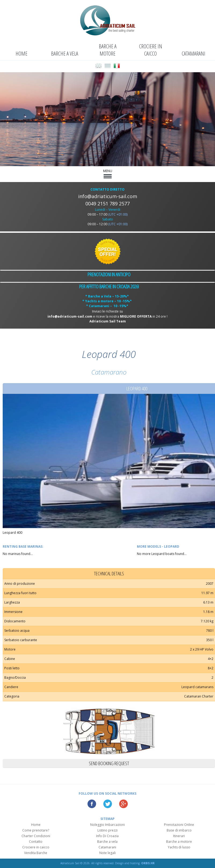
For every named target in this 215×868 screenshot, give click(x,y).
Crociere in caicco (151, 50)
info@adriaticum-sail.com (108, 196)
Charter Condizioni (36, 836)
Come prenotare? (36, 830)
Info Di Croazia (107, 836)
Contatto (36, 842)
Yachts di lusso (179, 847)
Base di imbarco (179, 830)
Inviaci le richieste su (107, 311)
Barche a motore (108, 50)
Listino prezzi (107, 830)
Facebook (92, 804)
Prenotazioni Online (179, 825)
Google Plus (123, 804)
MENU (108, 173)
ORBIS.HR (148, 863)
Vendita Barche (36, 853)
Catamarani (194, 54)
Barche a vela (65, 54)
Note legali (107, 853)
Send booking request (109, 763)
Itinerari (179, 836)
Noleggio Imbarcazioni (107, 825)
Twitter (108, 804)
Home (21, 54)
